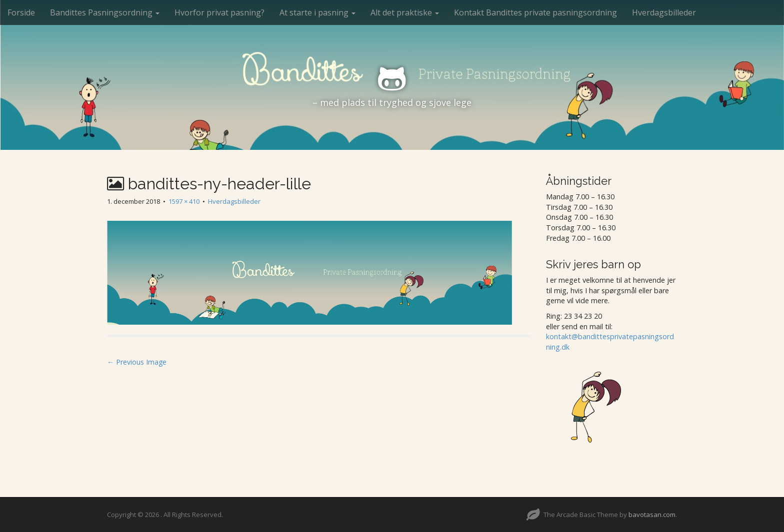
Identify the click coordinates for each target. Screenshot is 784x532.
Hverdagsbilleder (664, 12)
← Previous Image (137, 362)
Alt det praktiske (405, 12)
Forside (21, 12)
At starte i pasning (317, 12)
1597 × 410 (184, 201)
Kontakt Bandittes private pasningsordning (535, 12)
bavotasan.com (652, 515)
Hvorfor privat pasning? (219, 12)
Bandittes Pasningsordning (105, 12)
